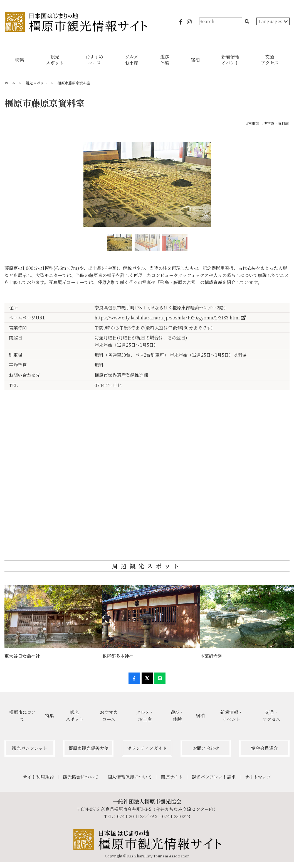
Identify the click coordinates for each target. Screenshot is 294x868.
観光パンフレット (30, 748)
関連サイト (172, 777)
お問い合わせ (206, 748)
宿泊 (200, 716)
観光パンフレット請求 (214, 777)
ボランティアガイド (147, 748)
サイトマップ (258, 777)
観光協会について (81, 777)
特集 (50, 716)
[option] (147, 186)
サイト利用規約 (39, 777)
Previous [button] (5, 187)
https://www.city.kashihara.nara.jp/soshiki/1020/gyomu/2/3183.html (170, 318)
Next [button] (289, 187)
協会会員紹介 (265, 748)
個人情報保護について (130, 777)
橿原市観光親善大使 (88, 748)
